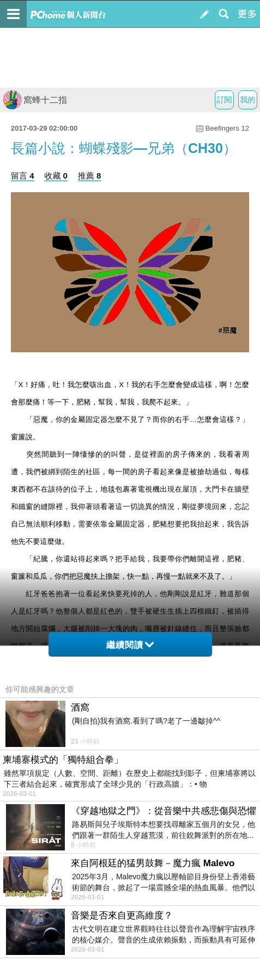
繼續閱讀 (130, 645)
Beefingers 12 (227, 128)
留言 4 (23, 176)
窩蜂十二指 (35, 100)
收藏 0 (56, 176)
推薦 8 (90, 176)
